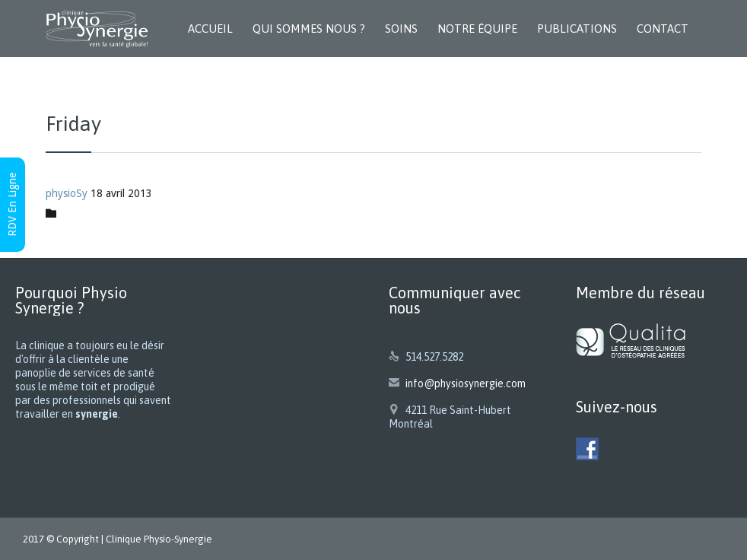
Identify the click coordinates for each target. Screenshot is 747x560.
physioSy (67, 193)
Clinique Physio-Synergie (159, 539)
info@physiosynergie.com (457, 383)
